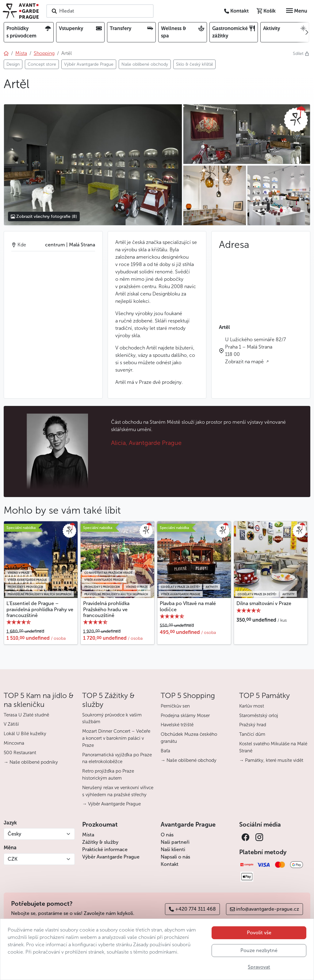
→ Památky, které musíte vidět (271, 760)
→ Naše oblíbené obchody (189, 760)
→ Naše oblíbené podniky (31, 762)
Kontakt (170, 864)
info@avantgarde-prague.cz (264, 909)
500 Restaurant (20, 753)
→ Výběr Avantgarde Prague (111, 804)
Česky (14, 834)
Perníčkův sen (175, 706)
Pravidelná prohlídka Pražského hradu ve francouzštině (106, 609)
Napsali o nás (175, 857)
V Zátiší (11, 724)
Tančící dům (252, 734)
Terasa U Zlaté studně (26, 715)
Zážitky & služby (100, 842)
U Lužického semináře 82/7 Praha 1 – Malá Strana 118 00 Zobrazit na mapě (255, 351)
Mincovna (14, 743)
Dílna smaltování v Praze (264, 603)
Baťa (165, 751)
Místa (88, 835)
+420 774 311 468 (192, 909)
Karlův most (252, 706)
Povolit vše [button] (259, 933)
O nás (167, 835)
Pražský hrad (253, 725)
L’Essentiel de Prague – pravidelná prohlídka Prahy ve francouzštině (40, 609)
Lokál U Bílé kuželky (25, 734)
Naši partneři (175, 842)
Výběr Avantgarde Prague (111, 857)
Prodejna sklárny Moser (185, 716)
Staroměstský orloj (259, 716)
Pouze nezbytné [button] (259, 950)
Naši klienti (173, 849)
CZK (13, 859)
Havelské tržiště (177, 725)
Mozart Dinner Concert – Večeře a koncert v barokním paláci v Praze (116, 738)
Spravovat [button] (259, 967)
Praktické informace (105, 849)
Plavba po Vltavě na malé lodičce (188, 606)
